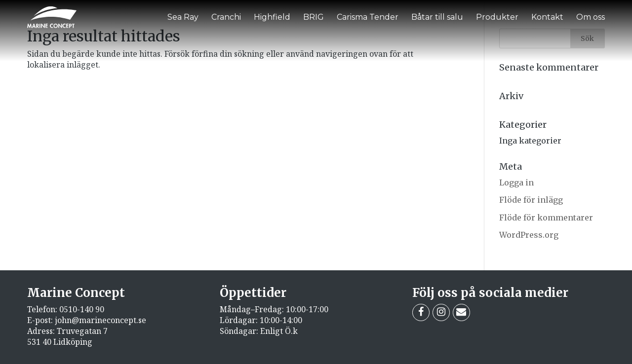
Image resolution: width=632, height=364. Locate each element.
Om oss (591, 17)
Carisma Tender (368, 17)
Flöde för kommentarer (546, 218)
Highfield (272, 17)
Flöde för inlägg (531, 200)
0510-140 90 (82, 309)
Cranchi (226, 17)
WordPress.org (529, 235)
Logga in (516, 182)
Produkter (497, 17)
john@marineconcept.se (100, 320)
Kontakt (547, 17)
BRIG (314, 17)
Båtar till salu (437, 17)
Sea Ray (183, 17)
